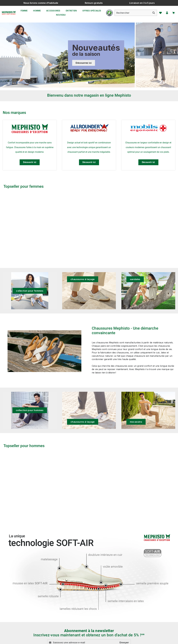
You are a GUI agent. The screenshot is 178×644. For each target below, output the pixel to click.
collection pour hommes (30, 410)
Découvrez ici (84, 63)
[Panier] (173, 13)
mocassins (136, 422)
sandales (135, 279)
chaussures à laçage (83, 279)
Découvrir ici (30, 162)
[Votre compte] (166, 13)
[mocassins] (148, 410)
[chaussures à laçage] (89, 291)
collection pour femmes (30, 291)
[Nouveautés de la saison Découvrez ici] (89, 55)
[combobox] (131, 13)
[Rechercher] (152, 13)
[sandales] (148, 291)
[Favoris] (159, 13)
